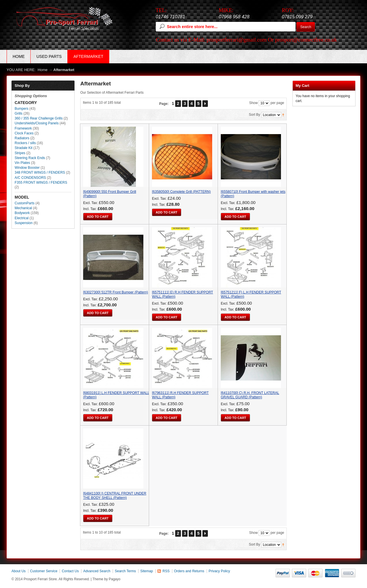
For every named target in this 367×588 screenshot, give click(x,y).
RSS (166, 571)
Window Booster (27, 168)
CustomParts (25, 203)
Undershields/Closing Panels (37, 123)
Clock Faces (24, 133)
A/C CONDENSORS (30, 178)
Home (19, 56)
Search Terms (125, 571)
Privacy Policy (219, 571)
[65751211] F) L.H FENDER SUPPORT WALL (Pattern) (251, 294)
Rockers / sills (25, 143)
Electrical (22, 218)
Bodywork (22, 213)
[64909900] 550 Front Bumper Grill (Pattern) (110, 194)
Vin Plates (22, 163)
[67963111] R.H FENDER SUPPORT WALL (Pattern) (180, 395)
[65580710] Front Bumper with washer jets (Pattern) (253, 194)
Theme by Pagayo (107, 579)
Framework (23, 128)
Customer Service (44, 571)
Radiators (22, 138)
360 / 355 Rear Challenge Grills (39, 118)
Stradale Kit (24, 148)
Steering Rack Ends (30, 158)
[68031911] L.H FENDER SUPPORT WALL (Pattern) (116, 395)
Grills (18, 113)
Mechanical (23, 208)
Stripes (20, 153)
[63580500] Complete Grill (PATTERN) (181, 192)
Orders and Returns (189, 571)
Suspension (24, 223)
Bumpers (22, 109)
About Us (18, 571)
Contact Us (70, 571)
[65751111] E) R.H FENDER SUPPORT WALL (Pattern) (182, 294)
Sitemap (147, 571)
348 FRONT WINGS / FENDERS (40, 173)
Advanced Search (97, 571)
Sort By (254, 115)
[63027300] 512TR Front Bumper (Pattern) (116, 292)
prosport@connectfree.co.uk (306, 40)
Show (253, 103)
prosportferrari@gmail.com (237, 40)
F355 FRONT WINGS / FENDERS (41, 183)
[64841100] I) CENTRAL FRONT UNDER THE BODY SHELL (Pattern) (115, 496)
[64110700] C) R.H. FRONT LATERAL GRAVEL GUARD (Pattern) (250, 395)
